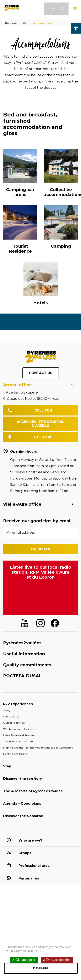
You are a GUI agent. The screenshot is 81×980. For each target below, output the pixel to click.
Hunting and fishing (15, 754)
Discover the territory (23, 779)
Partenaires (29, 878)
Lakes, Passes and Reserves (19, 735)
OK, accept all (24, 960)
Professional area (34, 866)
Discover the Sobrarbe (23, 816)
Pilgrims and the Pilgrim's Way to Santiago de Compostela (38, 748)
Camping (61, 246)
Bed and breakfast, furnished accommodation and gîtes (33, 124)
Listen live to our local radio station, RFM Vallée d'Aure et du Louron (41, 572)
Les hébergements (43, 23)
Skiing (7, 710)
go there (43, 437)
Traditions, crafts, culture (18, 741)
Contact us (41, 373)
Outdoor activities (14, 723)
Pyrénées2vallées (22, 643)
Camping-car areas (20, 192)
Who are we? (30, 840)
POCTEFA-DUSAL (22, 676)
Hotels (40, 303)
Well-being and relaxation (18, 729)
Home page (11, 23)
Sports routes (11, 717)
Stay (25, 23)
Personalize (41, 968)
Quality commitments (27, 665)
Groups (25, 853)
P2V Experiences (18, 704)
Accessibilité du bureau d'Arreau (41, 424)
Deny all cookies (57, 960)
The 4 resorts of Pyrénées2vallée (33, 791)
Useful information (24, 654)
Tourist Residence (20, 249)
